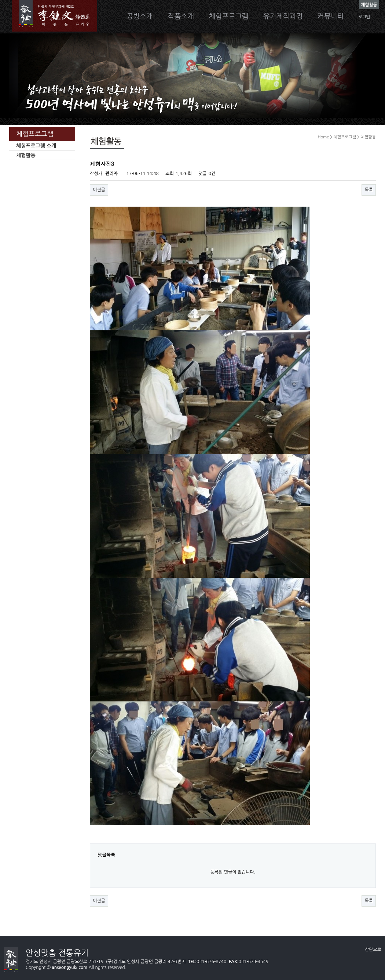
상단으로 (373, 950)
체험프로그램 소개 (36, 146)
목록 (369, 190)
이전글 (99, 190)
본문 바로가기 (0, 0)
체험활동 (26, 155)
